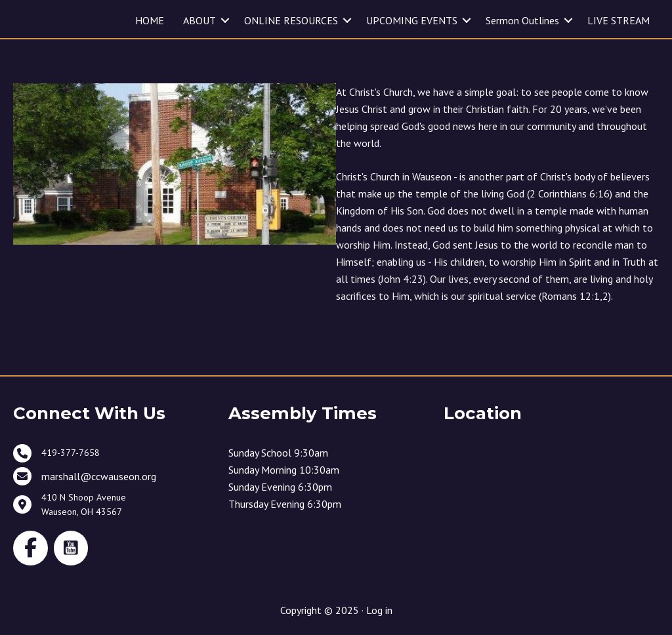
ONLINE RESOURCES (291, 20)
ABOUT (199, 20)
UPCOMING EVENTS (412, 20)
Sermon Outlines (522, 20)
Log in (379, 610)
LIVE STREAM (619, 20)
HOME (150, 20)
